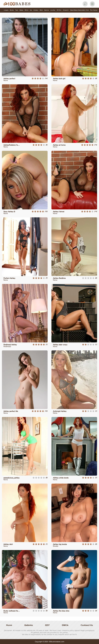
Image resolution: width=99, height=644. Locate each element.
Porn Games (94, 10)
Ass (31, 10)
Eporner (47, 10)
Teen (17, 10)
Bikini (41, 10)
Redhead (7, 346)
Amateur (36, 10)
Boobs (12, 10)
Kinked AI (66, 10)
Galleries (29, 625)
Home (9, 625)
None (6, 80)
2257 (47, 625)
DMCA (65, 625)
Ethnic (27, 10)
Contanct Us (87, 625)
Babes (21, 10)
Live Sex (53, 10)
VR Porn (59, 10)
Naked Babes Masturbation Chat (79, 10)
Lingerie (6, 10)
